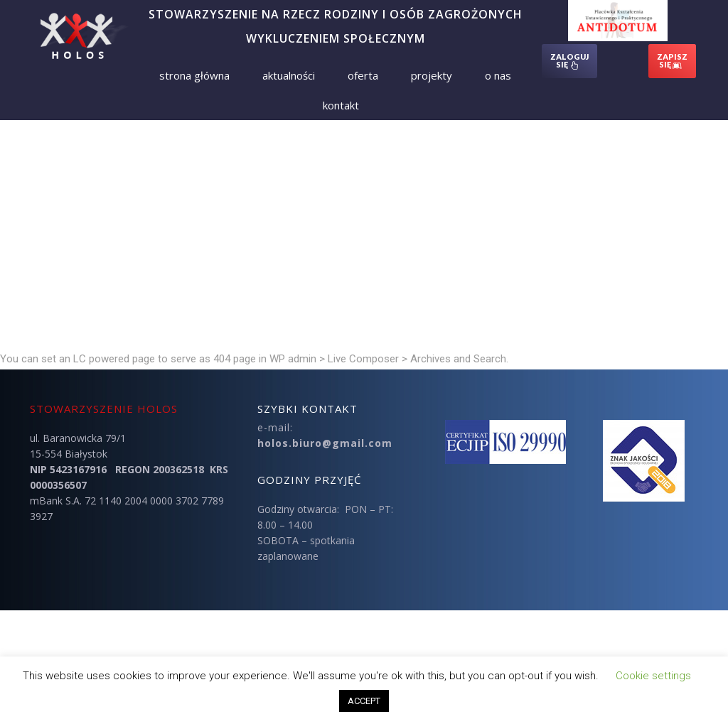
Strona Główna (194, 75)
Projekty (432, 75)
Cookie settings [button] (653, 676)
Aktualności (289, 75)
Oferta (363, 75)
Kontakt (341, 105)
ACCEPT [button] (364, 701)
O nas (498, 75)
